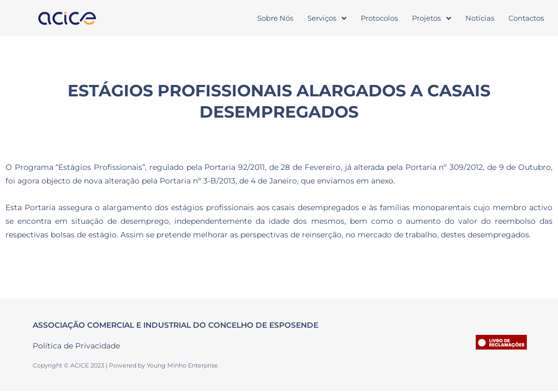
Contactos (526, 18)
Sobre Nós (275, 18)
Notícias (480, 18)
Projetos (432, 18)
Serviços (327, 18)
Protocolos (379, 18)
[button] (327, 18)
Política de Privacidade (76, 346)
